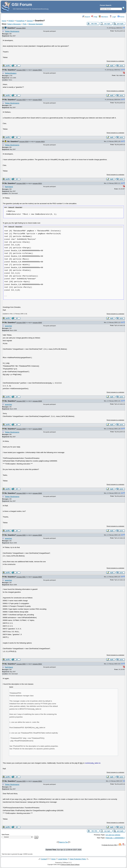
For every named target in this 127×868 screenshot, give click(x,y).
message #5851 (21, 577)
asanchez (8, 326)
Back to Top (63, 842)
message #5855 (21, 781)
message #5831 (21, 28)
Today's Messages (14, 24)
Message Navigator (36, 24)
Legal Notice (63, 859)
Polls (25, 24)
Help (94, 17)
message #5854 (21, 664)
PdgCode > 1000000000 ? (115, 838)
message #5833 (21, 100)
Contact (44, 859)
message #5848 (21, 429)
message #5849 (21, 493)
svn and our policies (113, 835)
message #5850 (21, 535)
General (30, 21)
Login (113, 17)
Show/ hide (19, 207)
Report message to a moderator (115, 61)
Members (103, 17)
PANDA (11, 21)
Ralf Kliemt (9, 187)
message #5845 (21, 183)
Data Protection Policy (78, 859)
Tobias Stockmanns (12, 31)
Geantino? (11, 28)
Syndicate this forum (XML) (110, 845)
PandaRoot (20, 21)
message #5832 (21, 70)
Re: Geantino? (10, 70)
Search (86, 17)
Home (121, 17)
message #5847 (21, 401)
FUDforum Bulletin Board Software (70, 864)
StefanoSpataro (11, 73)
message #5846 (21, 322)
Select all (11, 207)
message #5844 (24, 142)
